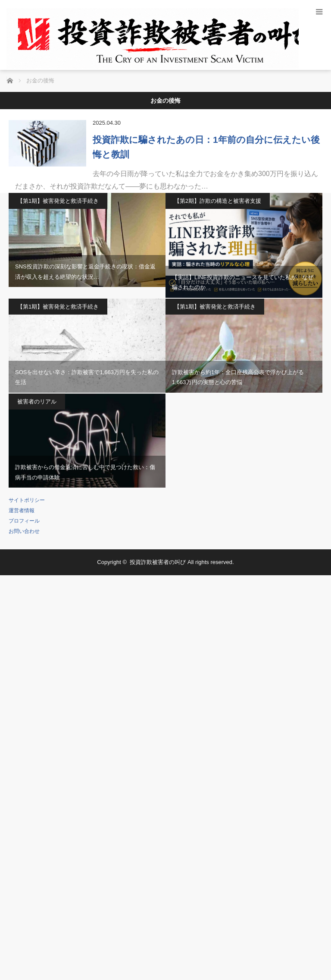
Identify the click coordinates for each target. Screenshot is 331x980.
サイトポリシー (27, 500)
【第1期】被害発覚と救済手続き (58, 201)
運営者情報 (22, 510)
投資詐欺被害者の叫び (158, 562)
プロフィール (24, 521)
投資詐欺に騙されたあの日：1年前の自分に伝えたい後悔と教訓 (206, 147)
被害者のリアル (37, 402)
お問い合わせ (24, 531)
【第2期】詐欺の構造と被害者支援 (218, 201)
